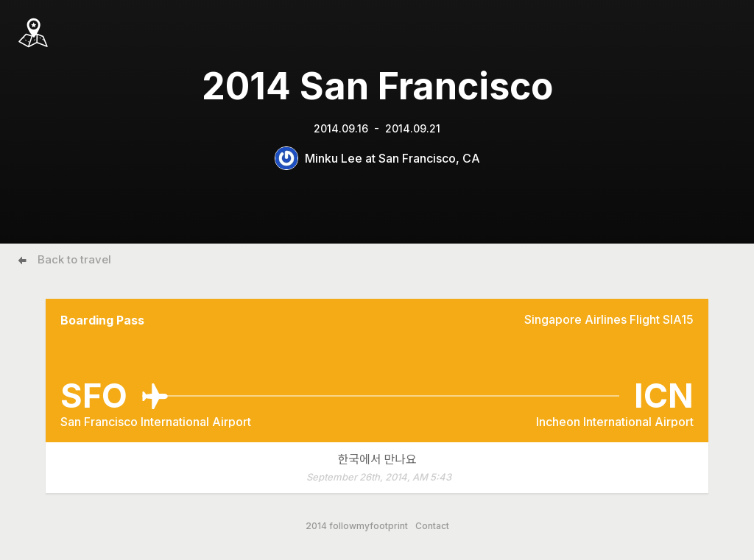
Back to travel (74, 259)
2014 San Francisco (377, 86)
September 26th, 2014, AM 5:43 (379, 477)
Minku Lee (334, 158)
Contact (432, 526)
